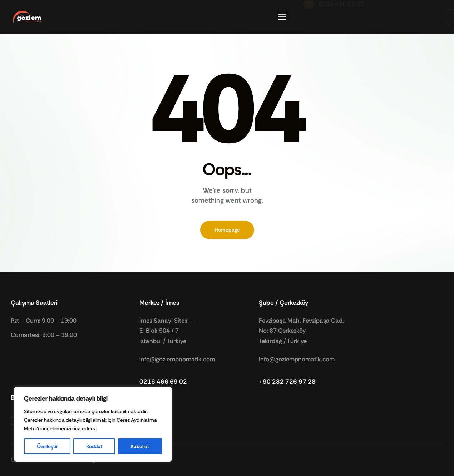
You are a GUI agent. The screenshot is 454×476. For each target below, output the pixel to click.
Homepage (227, 230)
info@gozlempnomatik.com (177, 359)
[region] (93, 424)
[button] (282, 17)
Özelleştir (47, 446)
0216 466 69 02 (163, 382)
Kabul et (140, 446)
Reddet (94, 446)
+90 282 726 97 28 (287, 382)
